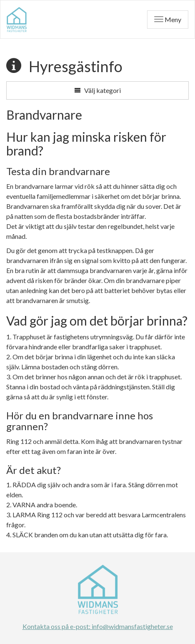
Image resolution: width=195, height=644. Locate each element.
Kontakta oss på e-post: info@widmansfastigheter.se (98, 626)
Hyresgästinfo (76, 66)
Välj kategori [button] (97, 90)
